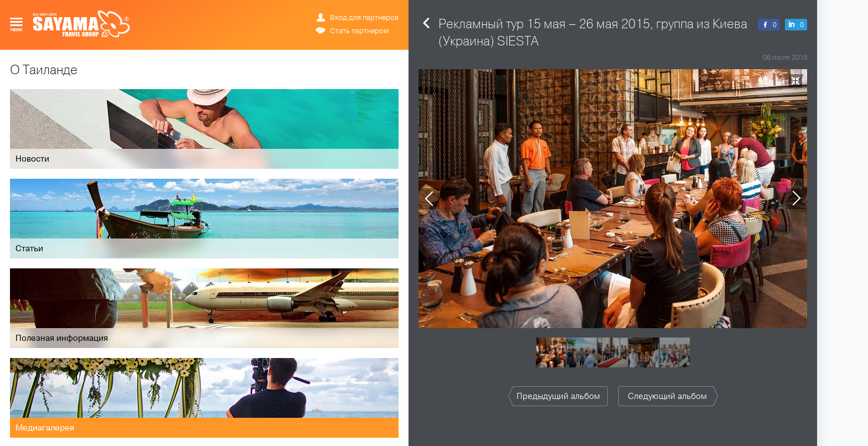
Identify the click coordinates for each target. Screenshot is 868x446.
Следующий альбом (667, 396)
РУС (347, 8)
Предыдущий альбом (558, 396)
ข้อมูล (376, 8)
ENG (359, 8)
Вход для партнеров (364, 18)
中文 (393, 8)
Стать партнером (359, 31)
